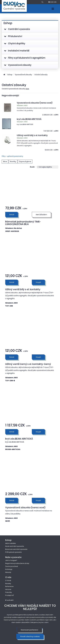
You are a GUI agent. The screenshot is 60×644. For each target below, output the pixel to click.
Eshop (10, 75)
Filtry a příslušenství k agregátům (25, 58)
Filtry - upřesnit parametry (12, 156)
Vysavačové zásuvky (18, 65)
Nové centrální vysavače (15, 546)
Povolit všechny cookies (30, 636)
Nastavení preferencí (29, 630)
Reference (9, 586)
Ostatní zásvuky (41, 75)
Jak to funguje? (11, 560)
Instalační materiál (17, 51)
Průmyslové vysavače (13, 552)
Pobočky (9, 592)
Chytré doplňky (15, 43)
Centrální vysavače (17, 29)
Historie (8, 589)
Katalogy (9, 569)
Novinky (13, 162)
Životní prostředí (12, 566)
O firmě (8, 580)
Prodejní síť (9, 595)
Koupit (38, 282)
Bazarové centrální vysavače (16, 549)
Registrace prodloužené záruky (17, 563)
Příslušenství (13, 36)
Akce (5, 162)
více (27, 89)
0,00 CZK (52, 2)
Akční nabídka (10, 543)
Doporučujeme (25, 162)
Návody (8, 572)
